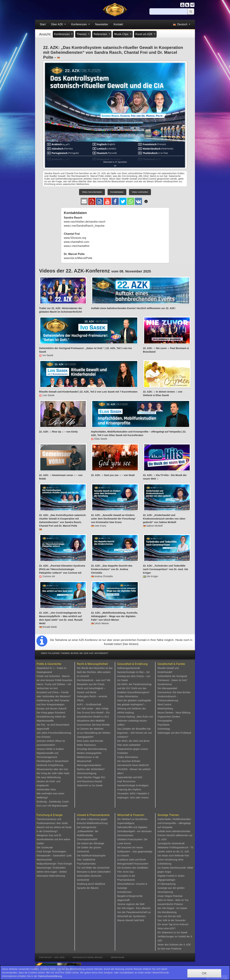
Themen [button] (82, 34)
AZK (179, 916)
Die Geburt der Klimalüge (91, 843)
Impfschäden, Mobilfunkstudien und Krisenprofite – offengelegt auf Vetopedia (174, 823)
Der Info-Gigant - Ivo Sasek (172, 908)
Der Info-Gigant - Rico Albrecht (134, 908)
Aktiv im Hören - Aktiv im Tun (173, 900)
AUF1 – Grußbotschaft (89, 704)
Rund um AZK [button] (144, 34)
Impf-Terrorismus (126, 781)
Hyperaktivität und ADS (130, 777)
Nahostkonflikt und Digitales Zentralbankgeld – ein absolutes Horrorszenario (134, 831)
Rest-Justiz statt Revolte (90, 741)
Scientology (164, 729)
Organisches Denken (169, 717)
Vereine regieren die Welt (131, 904)
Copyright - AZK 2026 (52, 957)
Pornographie (165, 721)
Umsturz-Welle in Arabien (50, 749)
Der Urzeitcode (45, 847)
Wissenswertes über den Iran (52, 769)
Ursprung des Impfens (129, 789)
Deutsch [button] (181, 24)
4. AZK (187, 945)
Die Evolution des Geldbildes (133, 868)
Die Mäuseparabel (167, 688)
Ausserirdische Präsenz (170, 904)
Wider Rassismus (86, 745)
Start (43, 24)
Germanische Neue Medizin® (133, 765)
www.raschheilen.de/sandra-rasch (85, 222)
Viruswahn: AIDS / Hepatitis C (133, 794)
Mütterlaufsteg (165, 709)
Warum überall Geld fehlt (131, 920)
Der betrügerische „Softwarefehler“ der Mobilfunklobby (88, 831)
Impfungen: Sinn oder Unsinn (133, 798)
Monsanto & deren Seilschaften (94, 872)
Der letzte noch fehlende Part (173, 856)
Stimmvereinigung (87, 773)
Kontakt (118, 24)
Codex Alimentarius (128, 696)
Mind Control (164, 704)
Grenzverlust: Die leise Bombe (93, 725)
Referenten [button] (101, 34)
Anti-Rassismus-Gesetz (90, 781)
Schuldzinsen (124, 892)
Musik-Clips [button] (122, 34)
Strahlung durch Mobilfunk (91, 884)
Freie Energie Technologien (51, 852)
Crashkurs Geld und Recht (132, 860)
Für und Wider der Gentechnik (93, 868)
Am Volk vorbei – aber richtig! (93, 709)
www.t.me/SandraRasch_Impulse (84, 226)
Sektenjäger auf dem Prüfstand (174, 733)
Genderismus (165, 684)
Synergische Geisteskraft (171, 843)
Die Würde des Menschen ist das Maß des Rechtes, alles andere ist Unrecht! (95, 672)
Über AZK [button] (57, 24)
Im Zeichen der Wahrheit (90, 729)
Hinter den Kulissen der (170, 945)
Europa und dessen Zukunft (52, 709)
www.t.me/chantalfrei (77, 246)
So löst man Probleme (169, 949)
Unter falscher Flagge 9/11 (91, 777)
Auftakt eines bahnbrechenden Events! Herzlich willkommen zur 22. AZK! (175, 835)
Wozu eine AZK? (167, 928)
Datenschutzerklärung (88, 957)
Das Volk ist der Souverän (171, 920)
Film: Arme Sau (126, 872)
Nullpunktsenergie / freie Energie (54, 864)
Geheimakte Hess (46, 789)
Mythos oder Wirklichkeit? (91, 769)
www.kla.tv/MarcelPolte (78, 258)
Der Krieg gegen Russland (51, 713)
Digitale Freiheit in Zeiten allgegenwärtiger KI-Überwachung (171, 880)
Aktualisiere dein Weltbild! (91, 721)
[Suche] (168, 11)
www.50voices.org (75, 238)
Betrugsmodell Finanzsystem (133, 864)
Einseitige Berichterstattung (92, 749)
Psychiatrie (163, 725)
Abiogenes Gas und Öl (49, 835)
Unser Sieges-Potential (170, 896)
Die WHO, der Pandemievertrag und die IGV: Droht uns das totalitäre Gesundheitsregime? (134, 688)
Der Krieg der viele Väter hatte (53, 773)
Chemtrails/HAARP (87, 839)
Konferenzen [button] (79, 24)
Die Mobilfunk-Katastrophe (91, 856)
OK (204, 973)
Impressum (117, 957)
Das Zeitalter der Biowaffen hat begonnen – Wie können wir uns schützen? (135, 733)
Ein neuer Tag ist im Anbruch (173, 924)
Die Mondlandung (167, 912)
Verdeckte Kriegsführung (50, 765)
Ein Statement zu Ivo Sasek (172, 932)
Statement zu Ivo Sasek (90, 785)
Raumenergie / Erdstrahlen (51, 868)
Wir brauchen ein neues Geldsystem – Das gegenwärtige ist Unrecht (135, 852)
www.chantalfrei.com (77, 242)
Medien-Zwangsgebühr (89, 753)
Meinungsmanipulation (89, 765)
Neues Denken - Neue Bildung (174, 713)
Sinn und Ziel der (167, 916)
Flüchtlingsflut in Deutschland (52, 761)
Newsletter (102, 24)
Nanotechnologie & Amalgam (133, 785)
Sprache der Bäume (88, 888)
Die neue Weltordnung (49, 777)
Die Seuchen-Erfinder (129, 761)
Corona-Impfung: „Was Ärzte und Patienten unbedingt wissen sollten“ (135, 721)
